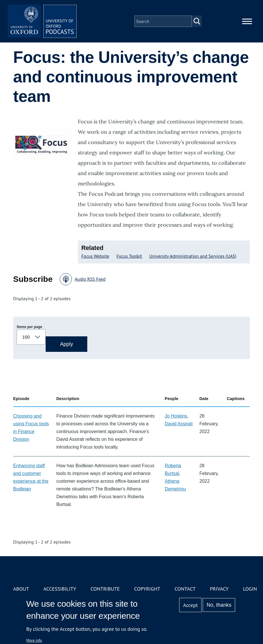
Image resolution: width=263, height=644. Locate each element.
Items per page (29, 327)
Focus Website (95, 256)
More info (34, 640)
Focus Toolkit (129, 256)
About (21, 589)
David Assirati (179, 424)
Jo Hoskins (176, 416)
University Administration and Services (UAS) (193, 256)
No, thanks (219, 605)
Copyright (147, 589)
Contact (185, 589)
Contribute (105, 589)
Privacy (219, 589)
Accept (191, 605)
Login (250, 589)
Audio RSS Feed (90, 279)
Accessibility (60, 589)
